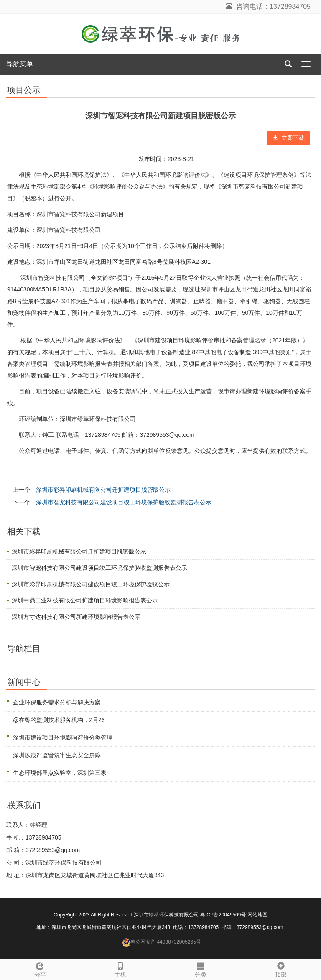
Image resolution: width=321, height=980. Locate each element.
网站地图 (257, 915)
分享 (40, 969)
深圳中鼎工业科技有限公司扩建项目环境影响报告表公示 (85, 600)
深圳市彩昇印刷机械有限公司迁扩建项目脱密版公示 (103, 490)
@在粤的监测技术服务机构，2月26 (59, 720)
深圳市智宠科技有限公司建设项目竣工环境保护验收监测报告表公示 (124, 502)
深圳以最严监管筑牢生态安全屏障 (57, 755)
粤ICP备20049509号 (223, 915)
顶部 (281, 969)
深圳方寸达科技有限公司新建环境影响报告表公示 (76, 617)
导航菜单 (20, 64)
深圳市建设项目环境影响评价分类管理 (63, 738)
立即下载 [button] (288, 138)
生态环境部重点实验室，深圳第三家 (60, 773)
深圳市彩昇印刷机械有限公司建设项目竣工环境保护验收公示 (91, 584)
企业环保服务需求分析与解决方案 (57, 702)
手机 (120, 969)
